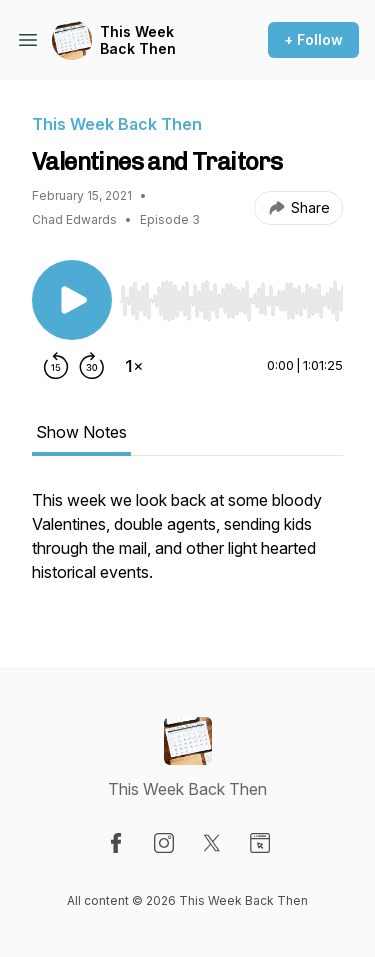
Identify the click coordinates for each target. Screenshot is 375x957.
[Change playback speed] (134, 366)
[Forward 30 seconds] (92, 366)
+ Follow (313, 39)
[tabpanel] (187, 546)
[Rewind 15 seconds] (56, 366)
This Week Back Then (138, 40)
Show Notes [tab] (81, 432)
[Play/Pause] (72, 300)
